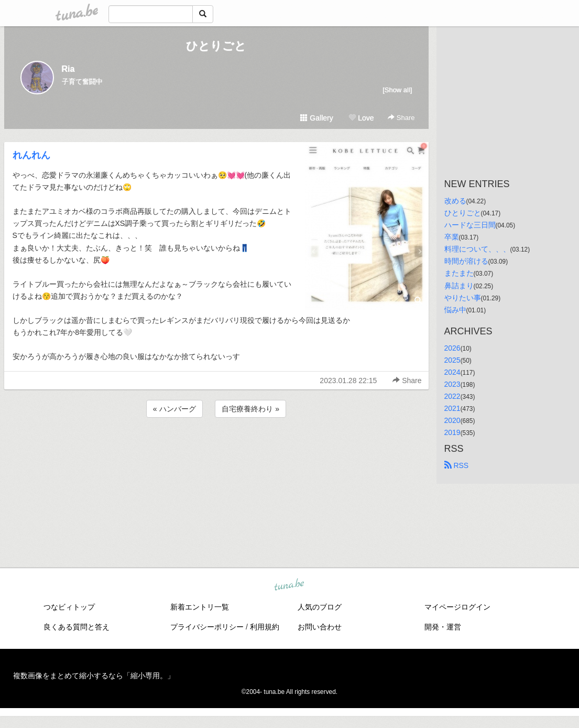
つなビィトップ (69, 607)
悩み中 (455, 310)
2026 (452, 348)
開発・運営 (443, 627)
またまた (459, 273)
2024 (452, 372)
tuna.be (289, 585)
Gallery (316, 118)
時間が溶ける (466, 261)
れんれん (31, 155)
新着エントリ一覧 (200, 607)
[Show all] (397, 90)
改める (455, 201)
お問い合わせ (320, 627)
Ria (68, 69)
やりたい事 (463, 298)
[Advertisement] (216, 448)
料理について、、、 (477, 249)
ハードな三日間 (470, 225)
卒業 (452, 237)
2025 (452, 360)
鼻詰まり (459, 286)
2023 (452, 384)
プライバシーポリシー (207, 627)
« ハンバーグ (174, 409)
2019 (452, 432)
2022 (452, 396)
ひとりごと (216, 46)
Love (361, 118)
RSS (457, 465)
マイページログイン (457, 607)
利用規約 (265, 627)
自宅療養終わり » (250, 409)
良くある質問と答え (77, 627)
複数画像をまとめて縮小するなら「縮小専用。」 (94, 676)
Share (401, 118)
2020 (452, 420)
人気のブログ (320, 607)
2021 (452, 408)
